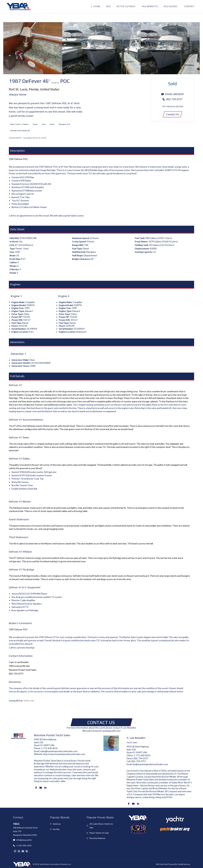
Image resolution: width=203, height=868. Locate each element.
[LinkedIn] (45, 788)
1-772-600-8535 (50, 748)
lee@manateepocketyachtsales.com (150, 764)
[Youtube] (41, 788)
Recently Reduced (97, 838)
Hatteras (57, 824)
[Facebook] (36, 788)
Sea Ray (56, 829)
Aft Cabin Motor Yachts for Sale (101, 826)
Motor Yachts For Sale (99, 833)
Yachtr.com (29, 701)
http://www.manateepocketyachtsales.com (64, 754)
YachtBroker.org (184, 864)
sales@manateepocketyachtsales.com (59, 751)
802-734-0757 (141, 758)
